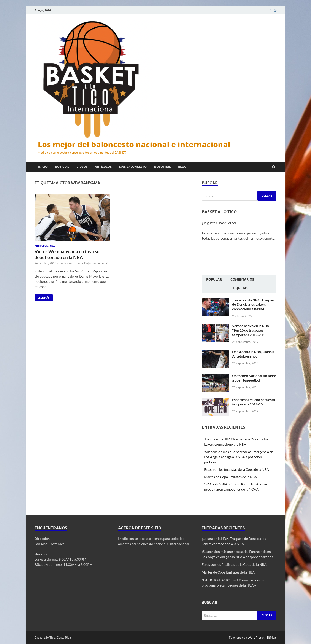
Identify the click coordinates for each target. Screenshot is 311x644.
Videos (82, 167)
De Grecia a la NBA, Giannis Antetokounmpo (253, 354)
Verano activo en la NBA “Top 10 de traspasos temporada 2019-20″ (251, 330)
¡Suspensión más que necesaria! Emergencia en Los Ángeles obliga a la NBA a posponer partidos (239, 457)
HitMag (271, 637)
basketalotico (73, 263)
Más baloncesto (133, 167)
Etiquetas (239, 288)
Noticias (62, 167)
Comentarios (242, 280)
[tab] (214, 280)
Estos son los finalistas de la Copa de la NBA (236, 469)
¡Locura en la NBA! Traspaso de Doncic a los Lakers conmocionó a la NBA (254, 305)
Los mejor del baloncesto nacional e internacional (134, 144)
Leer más (42, 297)
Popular (214, 280)
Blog (182, 167)
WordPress (255, 637)
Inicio (43, 167)
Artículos (103, 167)
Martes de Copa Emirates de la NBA (231, 477)
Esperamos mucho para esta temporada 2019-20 (253, 402)
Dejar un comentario (97, 263)
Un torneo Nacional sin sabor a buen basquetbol (254, 378)
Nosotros (162, 167)
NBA (52, 246)
